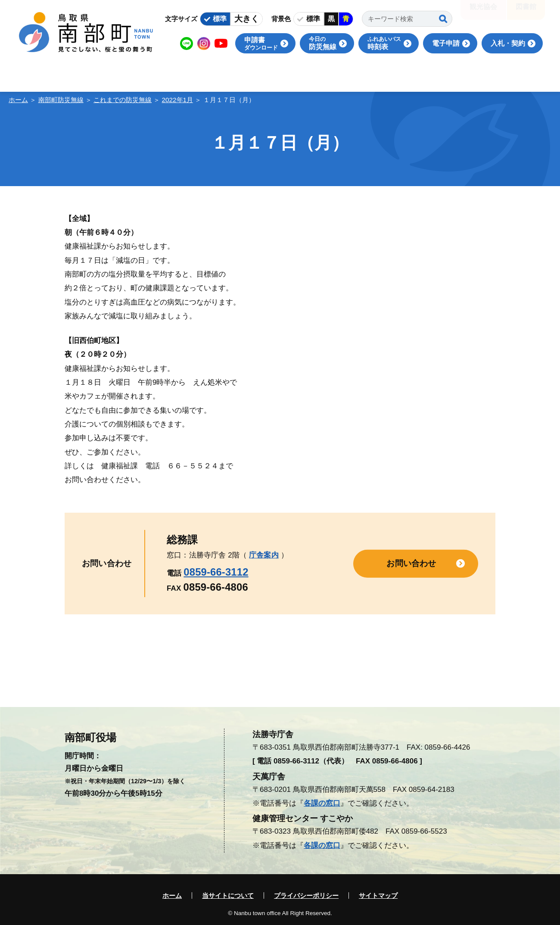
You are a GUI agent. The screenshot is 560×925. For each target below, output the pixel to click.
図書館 (526, 13)
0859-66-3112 (216, 572)
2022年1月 (178, 100)
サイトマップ (378, 895)
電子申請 (446, 43)
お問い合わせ (411, 563)
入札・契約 (508, 43)
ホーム (18, 100)
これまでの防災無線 (123, 100)
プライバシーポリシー (306, 895)
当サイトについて (228, 895)
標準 (220, 19)
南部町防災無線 (61, 100)
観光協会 (483, 13)
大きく (247, 19)
